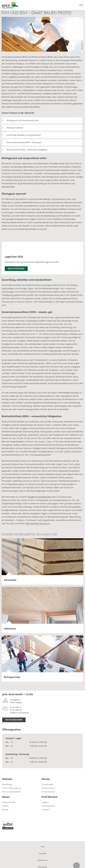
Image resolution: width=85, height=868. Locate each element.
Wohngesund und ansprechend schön (23, 120)
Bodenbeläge (7, 784)
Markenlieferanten (48, 806)
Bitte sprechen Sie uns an (38, 523)
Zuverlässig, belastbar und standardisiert (24, 135)
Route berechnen (14, 720)
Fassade (5, 810)
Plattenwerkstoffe (9, 802)
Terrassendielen (47, 784)
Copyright (42, 853)
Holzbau (5, 806)
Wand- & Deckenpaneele (11, 792)
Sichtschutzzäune (48, 788)
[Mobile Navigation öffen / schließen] (81, 5)
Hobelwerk (45, 810)
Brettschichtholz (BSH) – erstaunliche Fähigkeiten (27, 150)
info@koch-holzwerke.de (19, 713)
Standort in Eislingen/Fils (39, 497)
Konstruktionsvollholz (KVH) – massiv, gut (24, 142)
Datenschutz (42, 860)
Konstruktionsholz (48, 792)
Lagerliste (45, 802)
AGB (42, 847)
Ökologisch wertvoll (15, 128)
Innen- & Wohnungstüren (12, 788)
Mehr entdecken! (16, 269)
